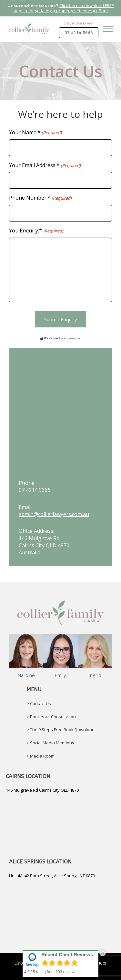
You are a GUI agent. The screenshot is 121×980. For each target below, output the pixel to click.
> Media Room (40, 756)
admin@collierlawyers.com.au (54, 514)
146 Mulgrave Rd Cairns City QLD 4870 (42, 790)
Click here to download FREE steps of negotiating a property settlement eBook (63, 8)
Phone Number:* (40, 198)
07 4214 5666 (79, 32)
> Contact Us (39, 703)
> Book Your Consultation (51, 717)
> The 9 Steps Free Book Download (60, 730)
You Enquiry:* (36, 231)
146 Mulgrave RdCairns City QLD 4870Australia (44, 546)
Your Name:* (35, 132)
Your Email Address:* (45, 165)
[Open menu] (108, 34)
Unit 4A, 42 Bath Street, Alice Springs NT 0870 (52, 876)
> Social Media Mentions (50, 743)
